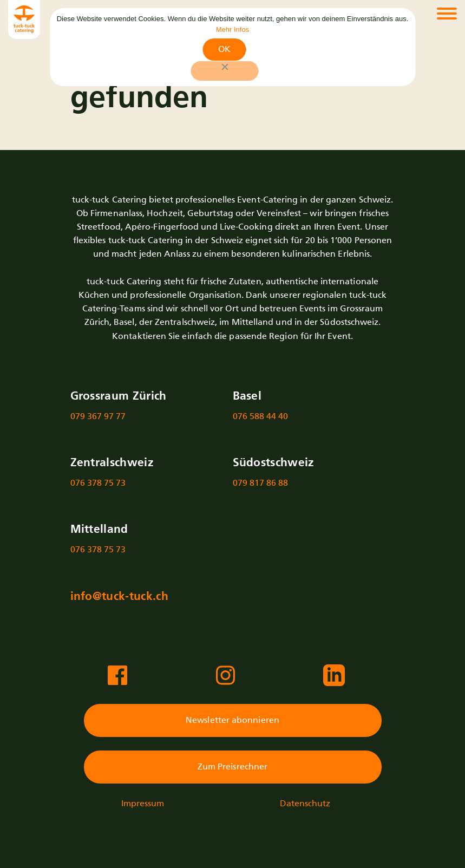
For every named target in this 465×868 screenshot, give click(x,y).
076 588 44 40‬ (261, 417)
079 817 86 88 (261, 483)
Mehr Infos (232, 30)
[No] (224, 71)
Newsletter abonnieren (232, 720)
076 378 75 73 (98, 483)
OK (224, 50)
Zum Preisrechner (232, 767)
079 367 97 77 (98, 417)
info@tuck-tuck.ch (119, 597)
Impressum (143, 804)
